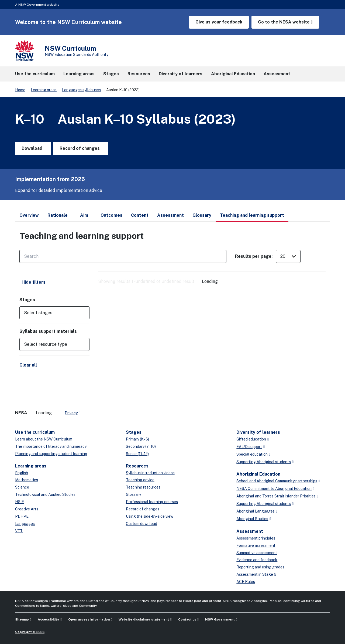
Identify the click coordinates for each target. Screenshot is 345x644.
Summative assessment (257, 553)
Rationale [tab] (58, 215)
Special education (252, 454)
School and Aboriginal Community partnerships (277, 481)
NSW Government (220, 619)
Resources (137, 466)
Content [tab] (140, 215)
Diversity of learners (258, 432)
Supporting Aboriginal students (264, 462)
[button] (54, 313)
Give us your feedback (219, 22)
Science (22, 487)
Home (20, 90)
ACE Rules (246, 582)
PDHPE (22, 516)
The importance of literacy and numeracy (51, 446)
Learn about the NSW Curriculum (44, 439)
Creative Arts (27, 509)
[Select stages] (51, 313)
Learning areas (44, 90)
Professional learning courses (152, 502)
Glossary (133, 494)
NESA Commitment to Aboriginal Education (274, 489)
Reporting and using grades (260, 567)
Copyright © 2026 (30, 632)
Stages (134, 432)
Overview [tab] (29, 215)
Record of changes (143, 509)
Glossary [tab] (202, 215)
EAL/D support (249, 447)
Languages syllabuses (81, 90)
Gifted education (251, 439)
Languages (25, 524)
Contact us (187, 619)
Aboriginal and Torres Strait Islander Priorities (276, 496)
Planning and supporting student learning (51, 454)
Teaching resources (143, 487)
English (22, 473)
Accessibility (48, 619)
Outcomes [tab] (111, 215)
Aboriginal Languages (256, 511)
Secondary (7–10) (141, 446)
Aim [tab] (84, 215)
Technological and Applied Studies (45, 494)
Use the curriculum (35, 432)
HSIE (20, 502)
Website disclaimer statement (144, 619)
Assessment (250, 531)
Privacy (71, 413)
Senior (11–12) (137, 454)
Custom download (142, 524)
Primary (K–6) (137, 439)
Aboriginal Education (258, 474)
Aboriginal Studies (252, 519)
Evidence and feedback (257, 560)
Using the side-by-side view (150, 516)
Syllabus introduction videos (150, 473)
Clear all (28, 365)
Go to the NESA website (284, 22)
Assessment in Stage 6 (256, 574)
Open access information (89, 619)
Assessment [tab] (170, 215)
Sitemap (22, 619)
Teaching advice (140, 480)
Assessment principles (256, 538)
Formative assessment (256, 545)
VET (19, 531)
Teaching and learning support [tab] (252, 217)
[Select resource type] (51, 344)
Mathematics (27, 480)
